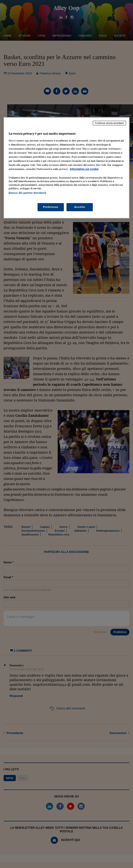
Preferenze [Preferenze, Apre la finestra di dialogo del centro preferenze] (51, 207)
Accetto (80, 207)
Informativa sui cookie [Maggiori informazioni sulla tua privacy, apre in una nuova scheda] (84, 169)
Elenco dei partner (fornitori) (27, 193)
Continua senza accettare (110, 123)
